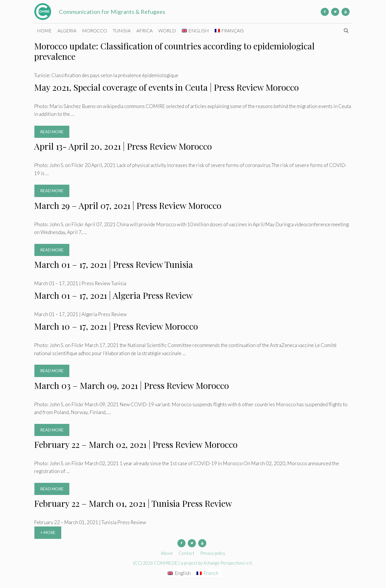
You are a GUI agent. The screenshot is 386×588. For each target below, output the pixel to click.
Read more (55, 133)
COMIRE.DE (166, 563)
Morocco (94, 30)
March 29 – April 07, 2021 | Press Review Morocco (128, 205)
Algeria (67, 30)
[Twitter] (335, 12)
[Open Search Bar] (346, 31)
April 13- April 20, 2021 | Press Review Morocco (123, 146)
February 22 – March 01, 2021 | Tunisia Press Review (133, 503)
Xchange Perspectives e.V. (228, 563)
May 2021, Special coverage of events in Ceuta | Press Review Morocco (166, 87)
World (167, 30)
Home (44, 30)
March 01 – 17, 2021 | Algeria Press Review (113, 295)
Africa (144, 30)
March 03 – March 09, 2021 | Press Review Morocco (131, 385)
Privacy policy (213, 553)
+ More (48, 532)
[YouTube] (346, 12)
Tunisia (122, 30)
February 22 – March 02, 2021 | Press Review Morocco (136, 444)
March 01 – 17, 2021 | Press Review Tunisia (114, 264)
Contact (186, 553)
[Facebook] (325, 12)
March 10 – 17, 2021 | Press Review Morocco (116, 326)
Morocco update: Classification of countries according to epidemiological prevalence (174, 51)
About (167, 553)
